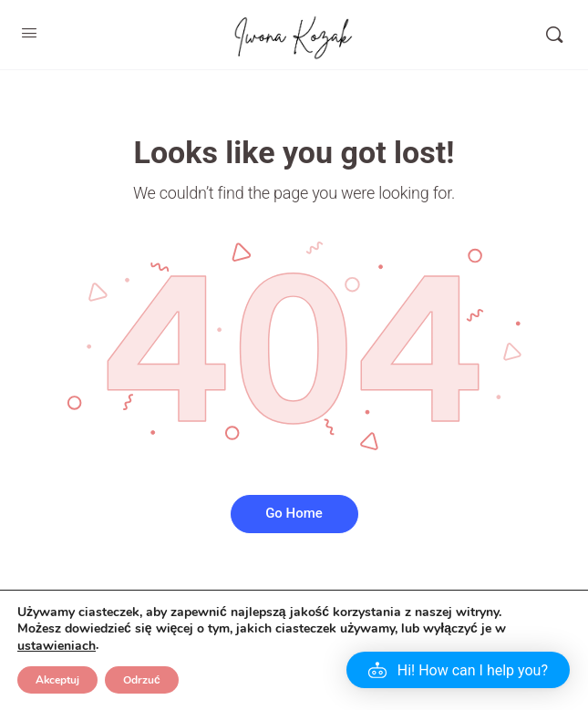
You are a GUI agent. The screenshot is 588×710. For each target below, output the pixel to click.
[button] (458, 670)
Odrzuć (142, 680)
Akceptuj (57, 680)
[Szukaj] (554, 35)
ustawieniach (57, 646)
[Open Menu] (29, 33)
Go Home (294, 513)
